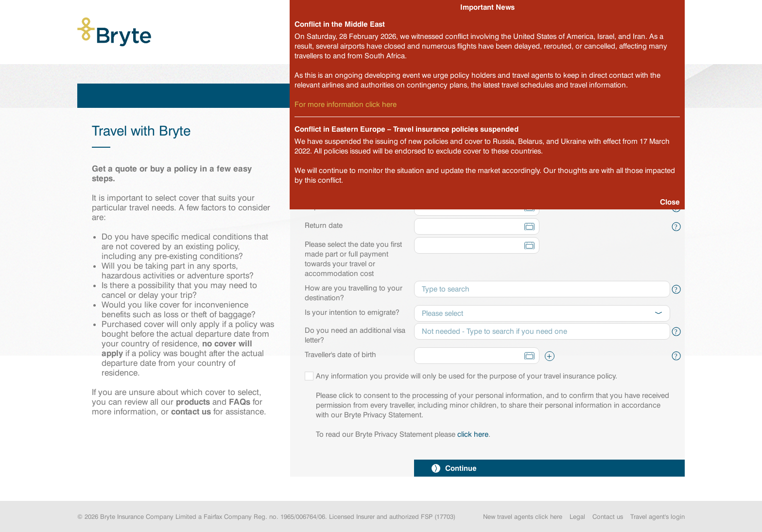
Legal (577, 516)
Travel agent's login (658, 516)
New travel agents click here (523, 516)
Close (670, 202)
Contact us (608, 516)
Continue (454, 468)
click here (473, 434)
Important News (487, 7)
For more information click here (346, 104)
